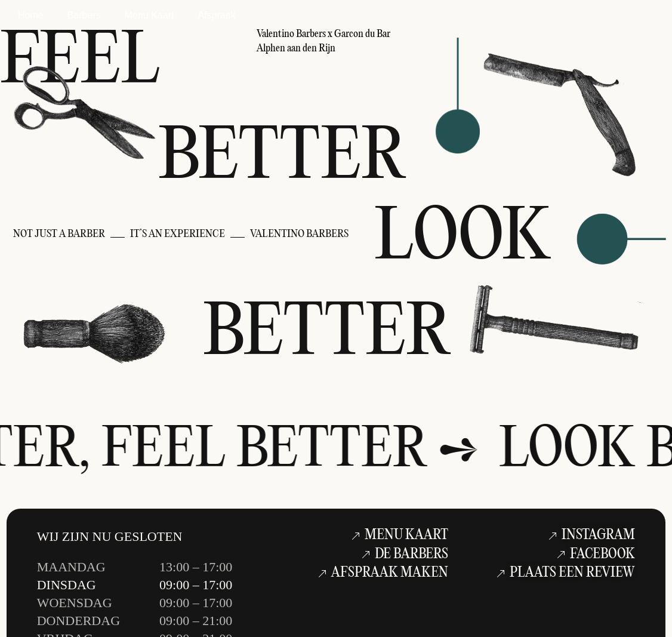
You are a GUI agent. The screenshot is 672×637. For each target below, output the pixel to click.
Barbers (84, 15)
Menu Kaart (149, 15)
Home (31, 15)
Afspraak (216, 15)
